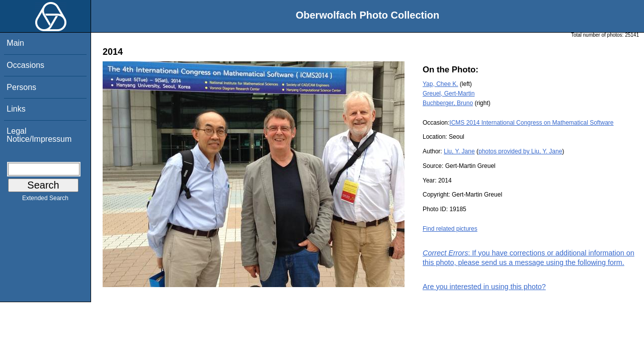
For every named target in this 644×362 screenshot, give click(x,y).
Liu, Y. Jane (459, 151)
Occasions (25, 65)
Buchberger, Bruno (448, 103)
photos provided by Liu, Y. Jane (520, 151)
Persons (21, 87)
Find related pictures (450, 229)
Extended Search (45, 200)
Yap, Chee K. (440, 84)
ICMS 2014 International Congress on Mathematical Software (531, 123)
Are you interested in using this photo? (484, 287)
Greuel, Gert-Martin (449, 94)
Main (15, 43)
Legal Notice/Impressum (39, 135)
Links (16, 109)
